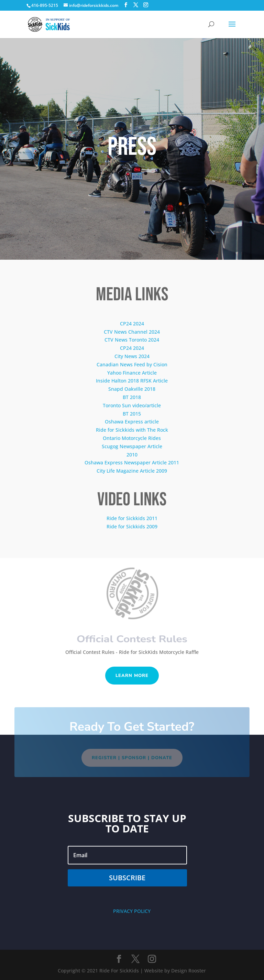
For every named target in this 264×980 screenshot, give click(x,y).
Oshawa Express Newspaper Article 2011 (132, 462)
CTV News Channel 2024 (132, 332)
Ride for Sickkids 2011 (132, 518)
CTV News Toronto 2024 (132, 340)
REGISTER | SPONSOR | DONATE (132, 758)
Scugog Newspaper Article (132, 446)
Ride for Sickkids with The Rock (132, 430)
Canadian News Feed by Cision (132, 364)
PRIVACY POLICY (132, 911)
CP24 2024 (132, 324)
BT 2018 (132, 397)
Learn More (132, 676)
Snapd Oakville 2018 (132, 389)
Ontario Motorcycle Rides (132, 438)
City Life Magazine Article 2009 (132, 471)
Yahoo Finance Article (132, 373)
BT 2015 (132, 414)
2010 (132, 455)
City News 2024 (132, 356)
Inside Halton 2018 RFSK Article (132, 381)
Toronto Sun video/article (132, 405)
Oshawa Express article (132, 422)
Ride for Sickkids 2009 (132, 526)
